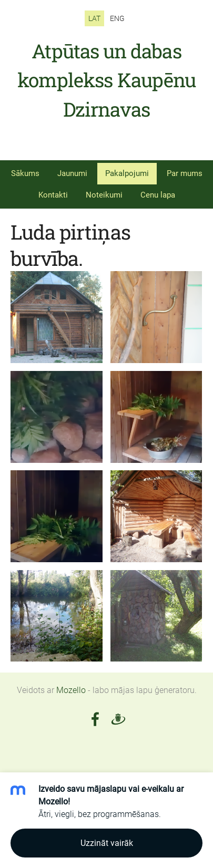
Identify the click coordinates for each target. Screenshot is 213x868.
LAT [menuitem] (94, 18)
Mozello (71, 690)
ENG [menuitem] (117, 18)
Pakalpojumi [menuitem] (127, 173)
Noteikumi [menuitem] (104, 195)
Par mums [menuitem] (185, 173)
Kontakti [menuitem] (53, 195)
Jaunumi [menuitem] (72, 173)
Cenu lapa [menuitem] (158, 195)
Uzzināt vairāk (107, 843)
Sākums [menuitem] (25, 173)
